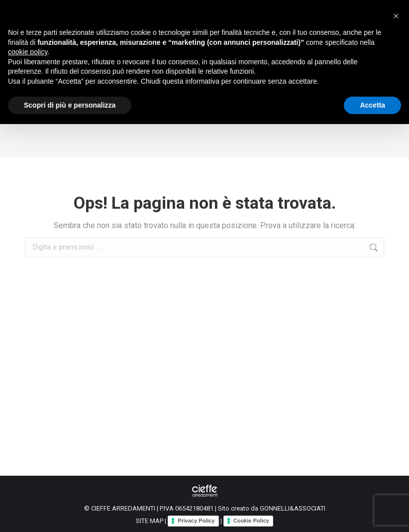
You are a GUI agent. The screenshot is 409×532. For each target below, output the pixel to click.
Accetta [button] (372, 105)
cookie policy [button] (28, 52)
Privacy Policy (196, 521)
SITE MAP (150, 521)
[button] (396, 16)
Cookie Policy (251, 521)
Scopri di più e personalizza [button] (70, 105)
